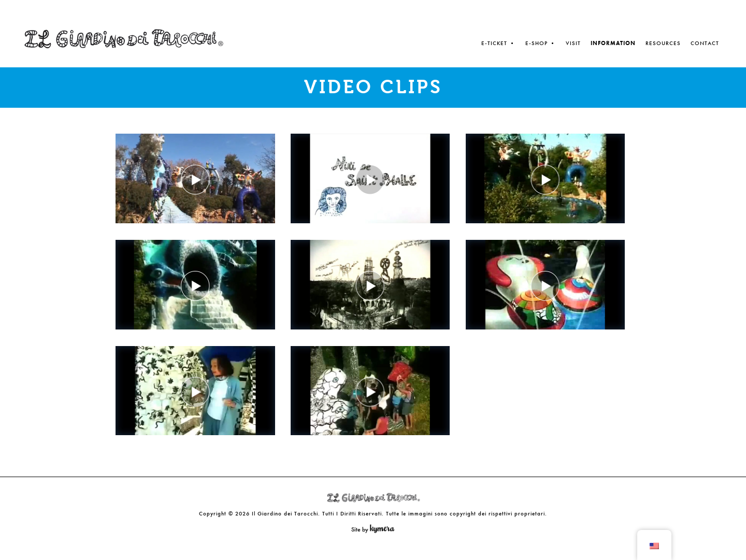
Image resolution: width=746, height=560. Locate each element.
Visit (573, 43)
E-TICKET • (498, 43)
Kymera (385, 529)
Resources (663, 43)
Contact (705, 43)
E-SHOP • (541, 43)
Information (613, 43)
